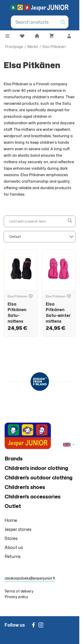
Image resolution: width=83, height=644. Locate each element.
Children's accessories (33, 496)
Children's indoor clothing (36, 468)
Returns (13, 556)
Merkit (33, 47)
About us (14, 547)
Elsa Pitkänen (54, 47)
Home (11, 520)
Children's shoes (25, 487)
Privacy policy (16, 597)
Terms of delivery (19, 591)
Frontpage (14, 47)
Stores (11, 538)
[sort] (40, 237)
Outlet (13, 506)
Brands (14, 458)
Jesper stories (18, 529)
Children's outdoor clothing (39, 477)
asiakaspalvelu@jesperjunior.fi (30, 578)
